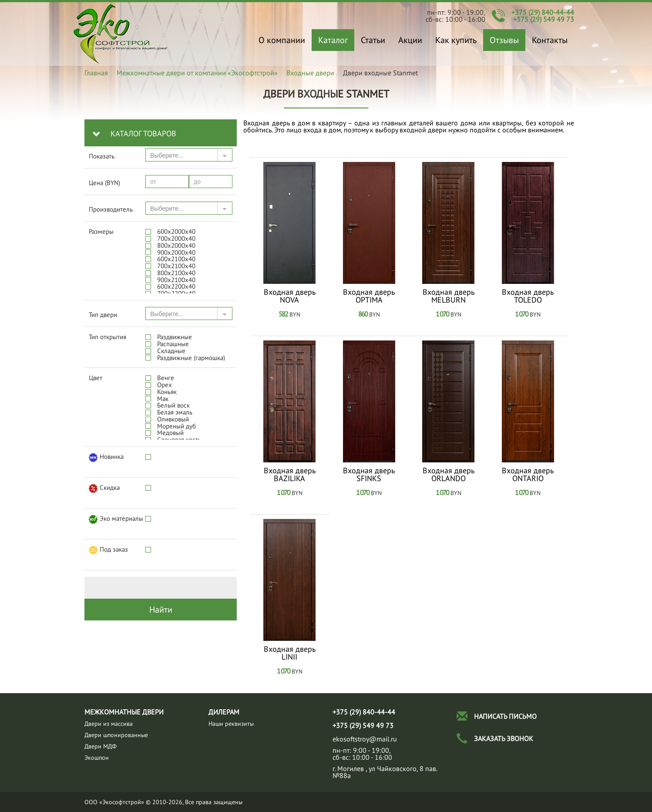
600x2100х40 (176, 259)
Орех (165, 385)
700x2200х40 (176, 293)
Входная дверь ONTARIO (528, 475)
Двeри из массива (109, 724)
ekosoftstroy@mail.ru (365, 739)
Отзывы (504, 40)
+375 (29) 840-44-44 (543, 12)
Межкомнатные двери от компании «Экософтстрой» (197, 73)
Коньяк (167, 392)
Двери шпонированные (116, 735)
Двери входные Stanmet (121, 34)
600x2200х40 (176, 286)
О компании (282, 40)
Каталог (333, 40)
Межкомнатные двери (124, 712)
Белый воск (173, 405)
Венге (166, 378)
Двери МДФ (101, 746)
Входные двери (310, 73)
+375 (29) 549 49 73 (544, 19)
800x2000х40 (176, 245)
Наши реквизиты (231, 724)
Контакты (550, 40)
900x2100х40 (176, 280)
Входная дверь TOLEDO (528, 296)
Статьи (373, 40)
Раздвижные (175, 337)
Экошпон (97, 758)
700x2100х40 (176, 266)
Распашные (173, 344)
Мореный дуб (176, 426)
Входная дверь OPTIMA (369, 296)
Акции (410, 40)
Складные (171, 351)
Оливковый (173, 419)
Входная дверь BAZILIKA (290, 475)
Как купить (456, 40)
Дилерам (224, 712)
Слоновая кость (179, 440)
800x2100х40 (176, 273)
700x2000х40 (176, 238)
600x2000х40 (176, 231)
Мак (163, 399)
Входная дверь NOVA (290, 296)
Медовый (170, 433)
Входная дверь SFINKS (369, 475)
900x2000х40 (176, 252)
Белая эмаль (175, 412)
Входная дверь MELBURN (449, 296)
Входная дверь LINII (290, 653)
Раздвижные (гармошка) (191, 358)
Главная (96, 73)
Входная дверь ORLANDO (449, 475)
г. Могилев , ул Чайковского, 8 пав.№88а (385, 772)
